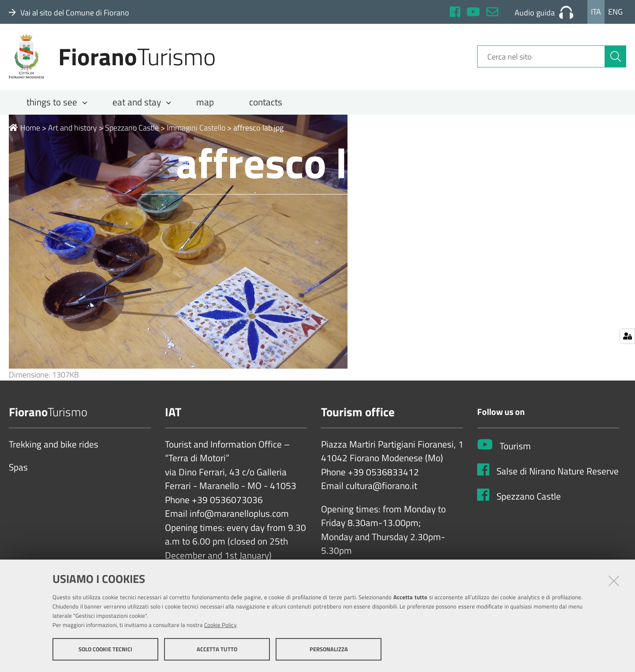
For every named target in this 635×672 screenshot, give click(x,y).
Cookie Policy (220, 625)
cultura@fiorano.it (381, 489)
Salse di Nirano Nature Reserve (558, 475)
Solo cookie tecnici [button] (105, 649)
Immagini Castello (196, 131)
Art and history (73, 131)
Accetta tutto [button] (217, 649)
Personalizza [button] (329, 649)
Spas (18, 471)
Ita (596, 12)
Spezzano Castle (132, 131)
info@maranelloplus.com (239, 517)
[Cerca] (616, 59)
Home (24, 131)
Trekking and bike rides (54, 448)
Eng (615, 12)
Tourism (515, 450)
